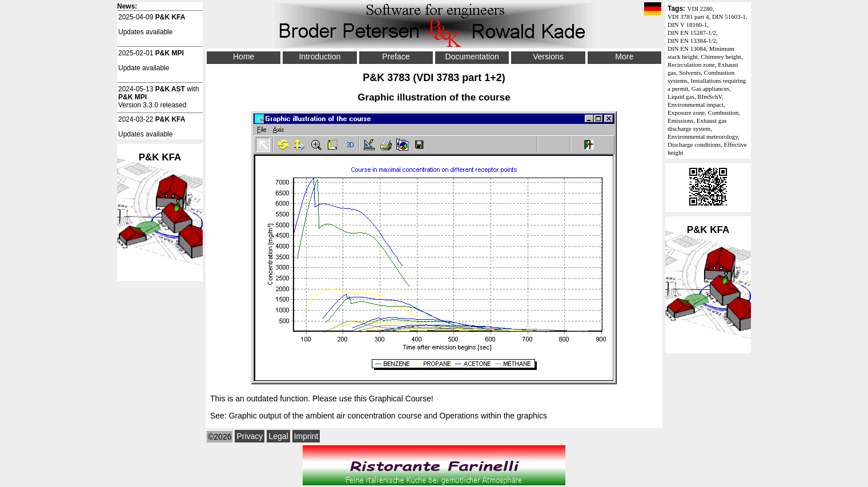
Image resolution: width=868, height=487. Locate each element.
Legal (278, 436)
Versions (548, 57)
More (624, 57)
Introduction (320, 57)
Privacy (250, 436)
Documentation (472, 57)
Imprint (306, 436)
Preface (396, 57)
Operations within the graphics (493, 416)
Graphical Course (400, 399)
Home (244, 57)
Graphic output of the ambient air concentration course (325, 416)
